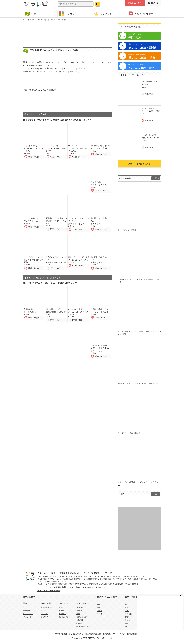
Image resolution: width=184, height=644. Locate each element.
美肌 (25, 607)
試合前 (79, 623)
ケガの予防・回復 (83, 626)
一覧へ (156, 178)
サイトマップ (119, 634)
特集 (30, 14)
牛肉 (127, 611)
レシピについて (76, 634)
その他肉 (129, 614)
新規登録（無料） (136, 3)
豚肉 (127, 608)
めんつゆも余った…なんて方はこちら (42, 90)
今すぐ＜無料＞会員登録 (48, 591)
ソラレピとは (61, 634)
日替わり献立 (152, 579)
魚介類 (128, 620)
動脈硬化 (62, 614)
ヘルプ (50, 634)
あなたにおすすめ (141, 14)
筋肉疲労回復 (82, 617)
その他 (100, 614)
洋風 (99, 608)
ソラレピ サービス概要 (48, 587)
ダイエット (27, 617)
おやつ (43, 611)
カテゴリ (67, 14)
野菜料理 (44, 617)
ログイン (154, 3)
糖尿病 (61, 611)
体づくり (44, 614)
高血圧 (61, 607)
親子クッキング (47, 607)
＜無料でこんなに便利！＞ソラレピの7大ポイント (83, 587)
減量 (78, 614)
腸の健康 (26, 611)
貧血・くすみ (28, 614)
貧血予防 (80, 611)
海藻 (127, 623)
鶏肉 (127, 604)
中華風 (100, 611)
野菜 (127, 617)
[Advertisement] (68, 33)
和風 (99, 604)
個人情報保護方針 (93, 634)
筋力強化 (80, 607)
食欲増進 (80, 620)
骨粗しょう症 (64, 617)
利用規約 (107, 634)
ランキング (103, 14)
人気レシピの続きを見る (139, 164)
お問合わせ (132, 634)
